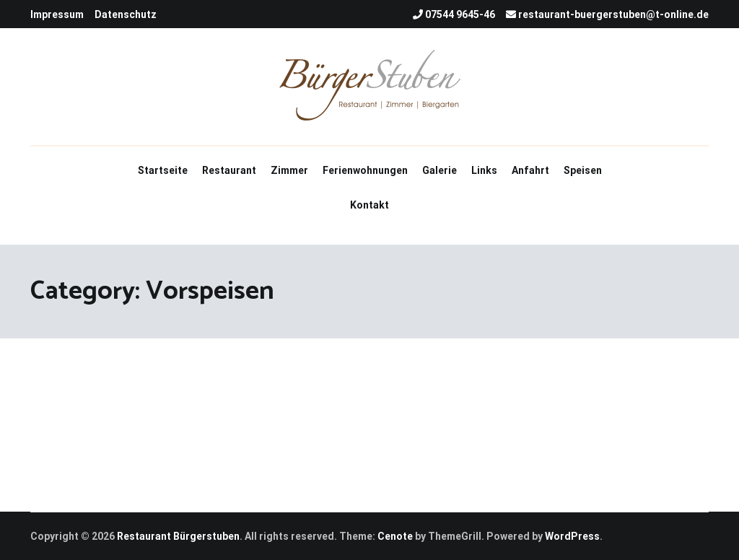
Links (484, 170)
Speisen (583, 170)
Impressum (57, 14)
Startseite (163, 170)
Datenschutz (126, 14)
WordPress (572, 536)
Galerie (440, 170)
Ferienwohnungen (365, 170)
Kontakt (369, 205)
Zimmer (289, 170)
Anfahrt (530, 170)
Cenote (395, 536)
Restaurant (229, 170)
